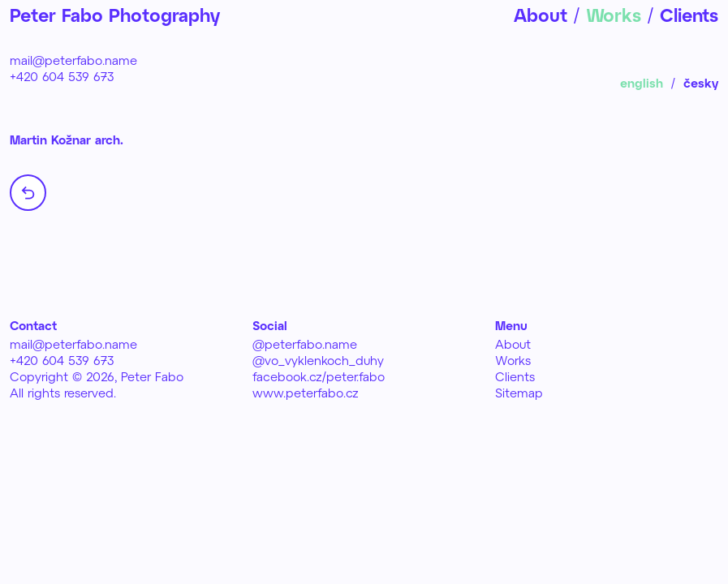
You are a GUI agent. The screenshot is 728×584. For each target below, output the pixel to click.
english (642, 83)
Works (513, 360)
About (513, 344)
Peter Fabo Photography (115, 15)
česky (701, 83)
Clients (515, 376)
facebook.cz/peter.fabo (319, 376)
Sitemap (519, 393)
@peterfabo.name (305, 344)
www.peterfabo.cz (306, 393)
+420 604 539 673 (62, 76)
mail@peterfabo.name (73, 60)
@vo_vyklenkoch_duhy (318, 360)
